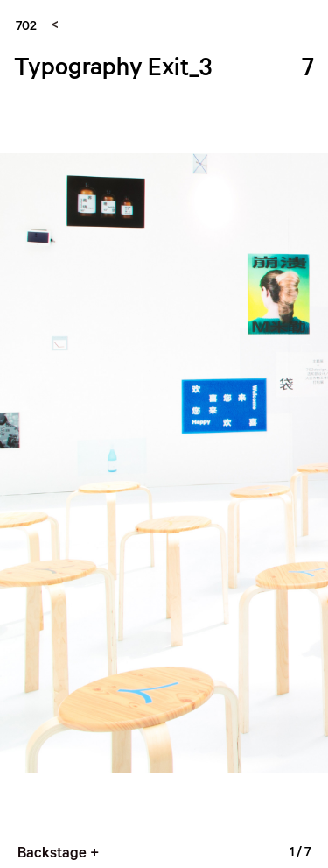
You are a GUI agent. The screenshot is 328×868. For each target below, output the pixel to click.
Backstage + (58, 852)
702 (26, 25)
